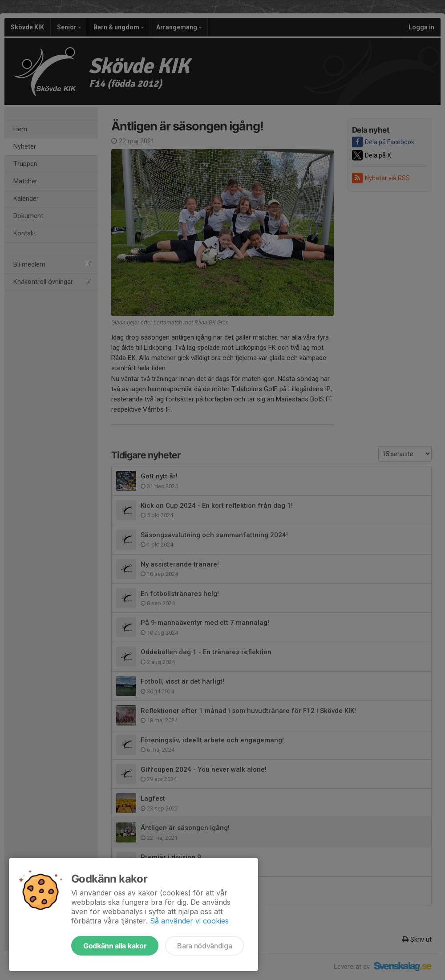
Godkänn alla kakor (115, 946)
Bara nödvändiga (204, 946)
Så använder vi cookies (189, 921)
